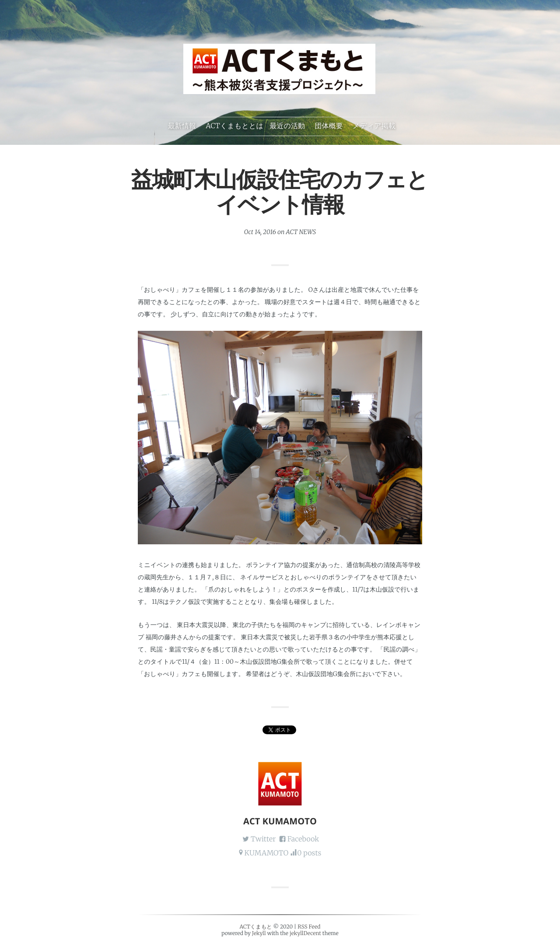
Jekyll (259, 934)
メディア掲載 (374, 126)
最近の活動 (287, 126)
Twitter (263, 839)
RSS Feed (309, 927)
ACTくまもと (255, 927)
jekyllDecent (305, 934)
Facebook (303, 839)
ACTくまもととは (234, 126)
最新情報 (182, 126)
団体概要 (329, 126)
